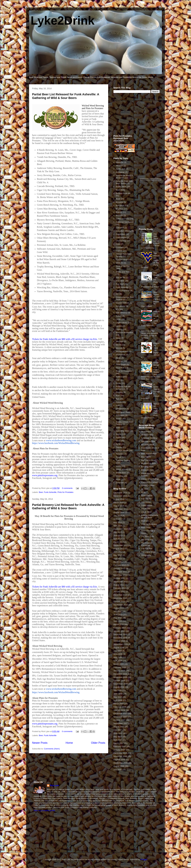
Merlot (118, 345)
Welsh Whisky (122, 469)
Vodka (118, 466)
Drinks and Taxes (123, 272)
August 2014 (119, 512)
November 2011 (120, 575)
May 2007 (118, 737)
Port (118, 380)
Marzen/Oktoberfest (124, 333)
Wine (118, 479)
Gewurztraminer (123, 291)
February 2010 (120, 628)
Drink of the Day (123, 266)
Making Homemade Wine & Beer (150, 516)
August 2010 (119, 608)
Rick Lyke (54, 785)
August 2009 (119, 648)
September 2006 (121, 763)
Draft (143, 492)
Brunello (119, 215)
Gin (117, 294)
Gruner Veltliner (123, 303)
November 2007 (120, 717)
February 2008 (120, 707)
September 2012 (121, 545)
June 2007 (118, 733)
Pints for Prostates (66, 492)
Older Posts (98, 743)
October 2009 (119, 641)
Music (118, 358)
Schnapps (120, 415)
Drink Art (120, 263)
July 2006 (118, 770)
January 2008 (119, 710)
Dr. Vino (145, 489)
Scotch (119, 419)
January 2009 (119, 671)
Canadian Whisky (123, 231)
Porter (118, 383)
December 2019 (120, 493)
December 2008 (120, 674)
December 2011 (120, 572)
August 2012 (119, 549)
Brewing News (147, 467)
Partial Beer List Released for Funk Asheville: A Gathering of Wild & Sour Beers (66, 96)
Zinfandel (120, 483)
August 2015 (119, 506)
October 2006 (119, 760)
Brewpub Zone (148, 470)
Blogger (144, 859)
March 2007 (119, 743)
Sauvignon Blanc (123, 412)
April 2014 (118, 526)
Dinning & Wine (148, 485)
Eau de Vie (120, 277)
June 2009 (118, 654)
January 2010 (119, 631)
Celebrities (120, 234)
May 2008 (118, 697)
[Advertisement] (136, 116)
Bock (118, 199)
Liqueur (119, 329)
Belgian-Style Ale (123, 193)
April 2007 (118, 740)
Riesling (119, 392)
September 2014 (121, 509)
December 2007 (120, 713)
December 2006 (120, 753)
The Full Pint (147, 549)
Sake (118, 405)
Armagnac (120, 172)
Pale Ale (119, 361)
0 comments (67, 488)
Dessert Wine (122, 260)
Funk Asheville (50, 492)
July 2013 (118, 532)
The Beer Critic (148, 536)
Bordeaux (120, 205)
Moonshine (121, 355)
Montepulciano (122, 351)
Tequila (119, 447)
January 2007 (119, 750)
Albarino (119, 166)
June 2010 (118, 615)
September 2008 (121, 684)
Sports (119, 437)
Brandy (119, 212)
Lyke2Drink (63, 21)
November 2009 (120, 638)
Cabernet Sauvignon (125, 222)
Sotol (118, 428)
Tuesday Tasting (123, 460)
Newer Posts (40, 743)
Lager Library (122, 323)
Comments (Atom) (52, 749)
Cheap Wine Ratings (150, 479)
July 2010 (118, 611)
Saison (119, 402)
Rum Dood (146, 527)
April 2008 (118, 700)
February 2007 (120, 746)
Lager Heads (147, 505)
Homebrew (120, 306)
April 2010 (118, 621)
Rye (118, 399)
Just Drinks (146, 502)
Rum (118, 396)
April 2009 (118, 661)
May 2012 (118, 555)
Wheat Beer (121, 473)
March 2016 (119, 502)
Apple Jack (121, 169)
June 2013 (118, 535)
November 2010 (120, 598)
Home (69, 743)
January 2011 (119, 592)
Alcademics (146, 431)
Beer (41, 492)
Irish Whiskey (122, 313)
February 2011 (120, 588)
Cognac (119, 251)
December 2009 (120, 634)
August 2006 (119, 766)
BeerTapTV (146, 457)
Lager (118, 319)
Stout (118, 441)
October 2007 (119, 720)
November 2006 (120, 756)
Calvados (120, 228)
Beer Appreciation (149, 454)
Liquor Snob (146, 512)
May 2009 (118, 657)
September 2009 (121, 644)
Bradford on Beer (149, 463)
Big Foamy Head (148, 460)
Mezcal (119, 348)
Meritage (120, 341)
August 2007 (119, 727)
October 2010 (119, 601)
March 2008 (119, 704)
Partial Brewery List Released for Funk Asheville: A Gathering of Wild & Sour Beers (68, 507)
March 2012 (119, 562)
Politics (119, 377)
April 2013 (118, 539)
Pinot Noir (120, 368)
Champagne (121, 237)
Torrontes (120, 454)
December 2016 (120, 496)
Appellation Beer (148, 441)
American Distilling (149, 438)
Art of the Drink (148, 445)
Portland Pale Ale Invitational (123, 388)
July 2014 (118, 516)
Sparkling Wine (122, 431)
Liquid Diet (146, 509)
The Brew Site (147, 540)
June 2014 (118, 519)
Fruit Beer (120, 281)
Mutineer (145, 521)
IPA (117, 309)
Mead (118, 338)
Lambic (119, 326)
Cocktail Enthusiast (149, 482)
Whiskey (119, 476)
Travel (118, 457)
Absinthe (120, 162)
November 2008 (120, 677)
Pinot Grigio (121, 364)
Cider (118, 244)
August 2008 (119, 687)
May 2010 (118, 618)
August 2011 (119, 585)
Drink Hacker (147, 495)
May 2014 (118, 522)
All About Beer (147, 435)
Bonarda (119, 202)
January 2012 (119, 568)
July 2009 (118, 651)
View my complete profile (44, 810)
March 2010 (119, 624)
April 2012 (118, 559)
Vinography (146, 555)
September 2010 (121, 605)
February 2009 (120, 667)
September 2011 (121, 582)
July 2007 (118, 730)
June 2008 (118, 694)
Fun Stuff (120, 284)
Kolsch (119, 316)
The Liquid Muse (148, 552)
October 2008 (119, 681)
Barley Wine (121, 187)
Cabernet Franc (123, 219)
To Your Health (122, 451)
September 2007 (121, 723)
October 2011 (119, 578)
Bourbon (119, 209)
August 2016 (119, 499)
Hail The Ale (146, 499)
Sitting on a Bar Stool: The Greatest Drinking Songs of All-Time (150, 334)
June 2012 (118, 552)
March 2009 (119, 664)
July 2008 (118, 690)
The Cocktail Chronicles (147, 544)
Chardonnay (121, 241)
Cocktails (120, 247)
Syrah (118, 444)
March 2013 (119, 542)
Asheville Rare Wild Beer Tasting (124, 182)
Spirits (118, 434)
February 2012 (120, 565)
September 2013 (121, 529)
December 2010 (120, 595)
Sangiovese (121, 409)
